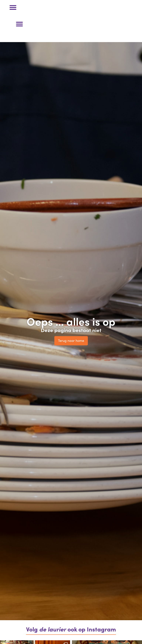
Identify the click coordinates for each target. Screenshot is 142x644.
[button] (13, 7)
